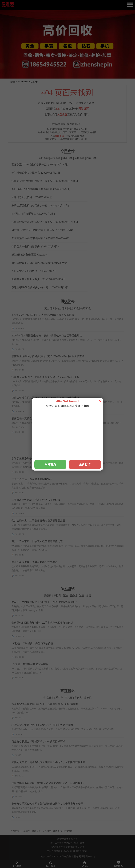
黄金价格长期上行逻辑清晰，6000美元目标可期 (38, 742)
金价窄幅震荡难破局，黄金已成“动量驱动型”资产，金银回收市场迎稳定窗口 (55, 783)
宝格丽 (69, 698)
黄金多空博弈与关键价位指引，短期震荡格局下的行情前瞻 (45, 704)
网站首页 (83, 109)
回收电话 (51, 864)
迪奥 (82, 596)
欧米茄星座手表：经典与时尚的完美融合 (35, 562)
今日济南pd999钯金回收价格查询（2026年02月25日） (42, 189)
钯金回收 (74, 308)
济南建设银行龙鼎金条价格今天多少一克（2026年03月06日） (46, 222)
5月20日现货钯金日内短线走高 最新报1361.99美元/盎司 (43, 230)
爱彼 (92, 452)
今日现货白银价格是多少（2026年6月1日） (36, 246)
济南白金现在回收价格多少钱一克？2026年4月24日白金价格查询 (48, 356)
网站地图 (83, 857)
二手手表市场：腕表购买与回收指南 (32, 479)
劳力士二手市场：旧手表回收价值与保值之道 (37, 541)
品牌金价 (56, 158)
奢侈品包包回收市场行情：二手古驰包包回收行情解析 (42, 623)
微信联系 (118, 864)
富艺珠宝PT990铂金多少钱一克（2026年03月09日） (41, 165)
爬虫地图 (68, 831)
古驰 (89, 596)
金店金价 (79, 158)
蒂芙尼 (88, 698)
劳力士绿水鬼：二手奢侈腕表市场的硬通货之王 (38, 521)
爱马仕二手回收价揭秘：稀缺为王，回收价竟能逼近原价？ (45, 602)
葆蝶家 (48, 596)
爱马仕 (72, 452)
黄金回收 (49, 308)
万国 (43, 452)
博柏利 (57, 596)
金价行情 (17, 864)
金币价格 (57, 831)
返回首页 (14, 82)
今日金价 (79, 847)
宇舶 (64, 452)
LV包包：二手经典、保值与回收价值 (32, 643)
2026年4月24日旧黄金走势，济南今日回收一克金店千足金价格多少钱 (51, 336)
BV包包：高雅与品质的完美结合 (30, 664)
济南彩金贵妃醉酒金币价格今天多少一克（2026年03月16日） (46, 181)
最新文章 (70, 847)
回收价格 (67, 158)
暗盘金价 (36, 831)
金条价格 (47, 831)
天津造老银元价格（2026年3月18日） (33, 197)
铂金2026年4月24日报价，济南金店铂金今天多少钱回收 (43, 315)
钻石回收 (86, 308)
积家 (50, 452)
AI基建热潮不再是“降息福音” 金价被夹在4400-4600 (40, 238)
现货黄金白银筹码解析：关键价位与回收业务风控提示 (42, 725)
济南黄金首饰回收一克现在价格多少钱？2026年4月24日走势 (45, 377)
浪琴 (57, 452)
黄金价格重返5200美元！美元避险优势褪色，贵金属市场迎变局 (47, 804)
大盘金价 (62, 114)
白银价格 (91, 158)
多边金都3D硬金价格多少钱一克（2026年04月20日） (41, 287)
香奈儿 (74, 596)
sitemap (92, 857)
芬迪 (65, 596)
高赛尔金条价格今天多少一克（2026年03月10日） (40, 279)
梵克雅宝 (83, 452)
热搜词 (62, 847)
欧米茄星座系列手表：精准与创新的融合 (35, 458)
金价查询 (44, 158)
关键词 (54, 847)
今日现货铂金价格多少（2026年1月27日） (35, 271)
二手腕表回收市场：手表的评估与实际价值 (36, 500)
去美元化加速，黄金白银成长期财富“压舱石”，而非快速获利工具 (48, 762)
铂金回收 (61, 308)
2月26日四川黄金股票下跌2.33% (30, 255)
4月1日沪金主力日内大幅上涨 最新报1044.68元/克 (39, 263)
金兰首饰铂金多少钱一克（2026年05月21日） (37, 173)
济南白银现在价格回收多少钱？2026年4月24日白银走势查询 (45, 398)
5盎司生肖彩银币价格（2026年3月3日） (34, 214)
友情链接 (15, 831)
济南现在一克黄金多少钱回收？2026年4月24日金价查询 (43, 418)
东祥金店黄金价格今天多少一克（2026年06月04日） (41, 205)
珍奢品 (27, 831)
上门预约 (84, 864)
